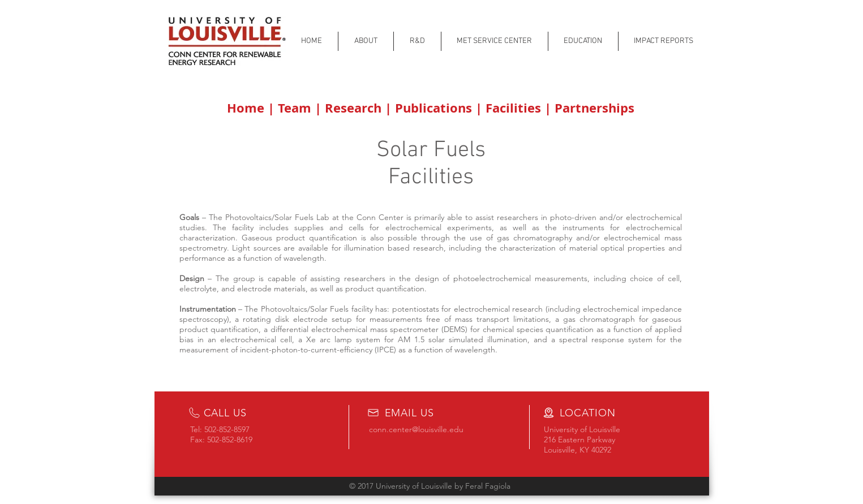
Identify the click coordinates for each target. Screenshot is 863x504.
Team (296, 108)
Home (247, 108)
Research (353, 108)
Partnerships (593, 108)
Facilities (515, 108)
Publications (435, 108)
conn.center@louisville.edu (416, 429)
